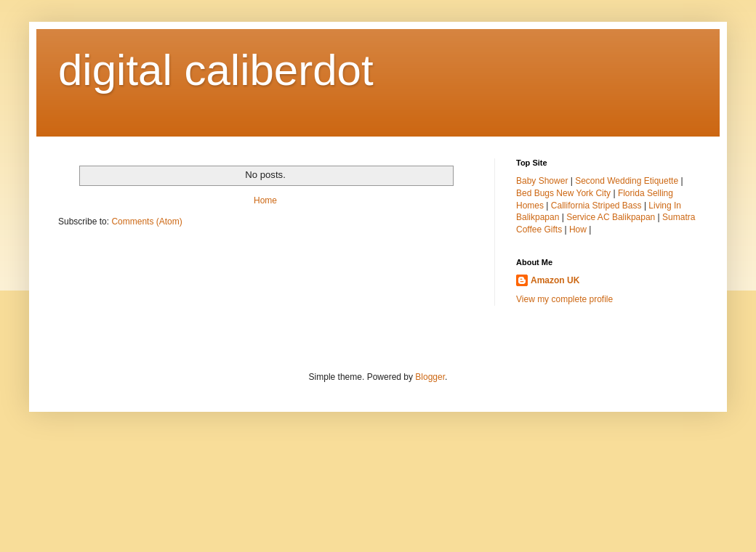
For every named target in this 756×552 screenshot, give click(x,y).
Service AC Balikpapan (611, 217)
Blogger (430, 377)
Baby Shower (542, 181)
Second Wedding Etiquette (627, 181)
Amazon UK (555, 280)
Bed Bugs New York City (563, 193)
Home (265, 200)
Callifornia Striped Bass (596, 206)
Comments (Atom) (146, 222)
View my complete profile (564, 299)
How (578, 230)
